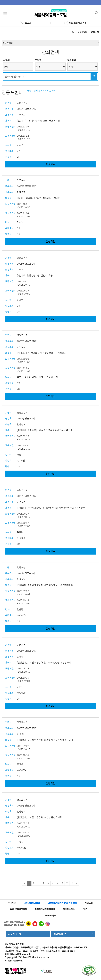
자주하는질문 (69, 909)
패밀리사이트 (73, 935)
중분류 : (9, 109)
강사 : (8, 145)
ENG (85, 909)
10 (72, 883)
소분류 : (9, 115)
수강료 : (9, 151)
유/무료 (6, 60)
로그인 (25, 23)
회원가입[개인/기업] (76, 23)
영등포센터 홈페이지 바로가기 (41, 91)
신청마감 (51, 164)
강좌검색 (72, 60)
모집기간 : (10, 126)
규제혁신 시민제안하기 (45, 909)
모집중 (38, 60)
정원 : (8, 157)
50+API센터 (51, 915)
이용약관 (12, 903)
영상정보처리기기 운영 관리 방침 (62, 903)
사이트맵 (89, 903)
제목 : (8, 121)
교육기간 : (10, 136)
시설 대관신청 (15, 934)
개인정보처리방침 (32, 903)
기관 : (8, 103)
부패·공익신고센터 (18, 909)
